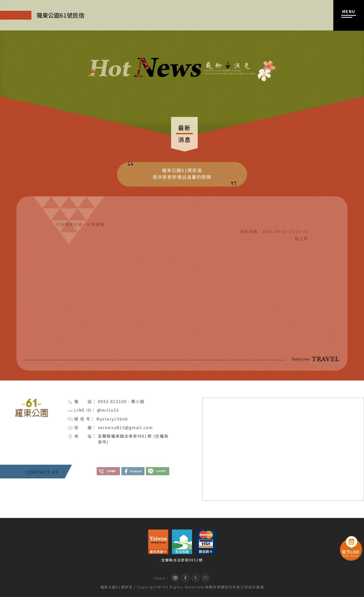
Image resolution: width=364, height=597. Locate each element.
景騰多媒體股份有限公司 (227, 587)
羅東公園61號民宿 (117, 587)
